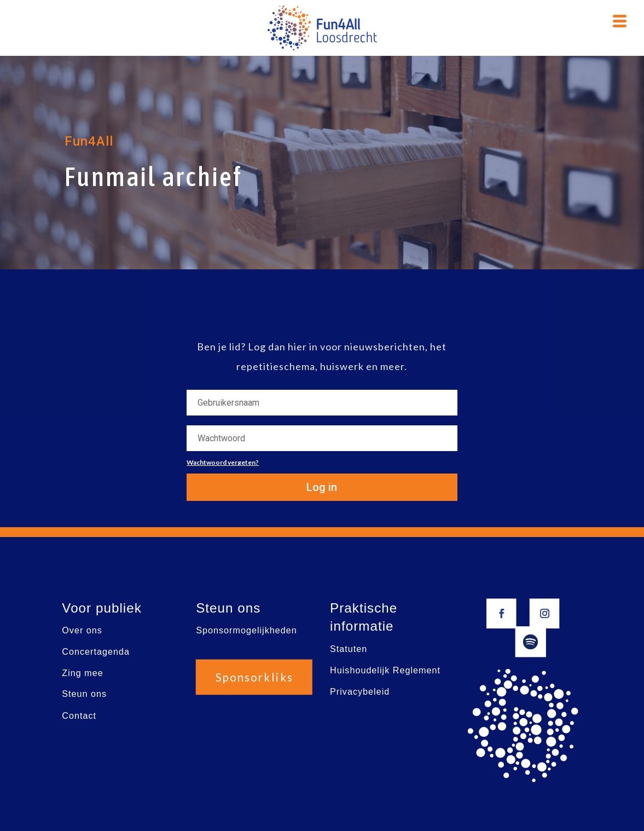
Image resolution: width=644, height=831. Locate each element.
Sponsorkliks (254, 677)
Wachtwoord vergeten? (223, 462)
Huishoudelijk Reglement (385, 670)
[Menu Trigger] (619, 20)
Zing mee (82, 673)
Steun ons (84, 694)
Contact (79, 716)
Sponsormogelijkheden (246, 630)
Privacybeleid (360, 692)
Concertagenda (96, 652)
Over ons (82, 630)
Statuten (349, 649)
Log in (322, 487)
